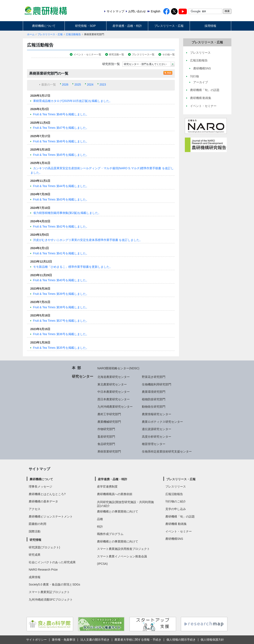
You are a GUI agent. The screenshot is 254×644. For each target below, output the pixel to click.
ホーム (31, 34)
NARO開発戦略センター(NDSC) (118, 368)
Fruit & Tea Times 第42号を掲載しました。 (61, 226)
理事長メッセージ (40, 487)
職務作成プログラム (110, 534)
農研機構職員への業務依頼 (115, 494)
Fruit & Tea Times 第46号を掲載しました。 (61, 141)
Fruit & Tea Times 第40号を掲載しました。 (61, 280)
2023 (103, 85)
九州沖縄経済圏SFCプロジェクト (51, 600)
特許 (100, 527)
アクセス (35, 509)
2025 (78, 85)
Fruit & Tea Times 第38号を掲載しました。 (61, 307)
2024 (90, 85)
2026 (65, 85)
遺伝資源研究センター (157, 429)
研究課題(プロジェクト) (44, 547)
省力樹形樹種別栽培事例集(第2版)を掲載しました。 (67, 213)
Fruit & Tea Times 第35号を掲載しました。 (61, 348)
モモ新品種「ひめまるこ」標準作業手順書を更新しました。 (73, 267)
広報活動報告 (73, 34)
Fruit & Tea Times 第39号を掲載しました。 (61, 294)
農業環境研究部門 (154, 392)
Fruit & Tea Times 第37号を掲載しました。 (61, 321)
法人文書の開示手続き (95, 640)
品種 (100, 519)
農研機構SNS (174, 539)
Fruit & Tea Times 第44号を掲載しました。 (61, 186)
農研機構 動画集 (176, 524)
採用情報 (210, 26)
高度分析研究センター (157, 437)
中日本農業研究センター (114, 392)
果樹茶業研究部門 (109, 451)
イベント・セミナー (179, 531)
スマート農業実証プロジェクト (49, 592)
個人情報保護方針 (212, 640)
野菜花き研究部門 (154, 377)
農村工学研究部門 (109, 414)
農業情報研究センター (157, 414)
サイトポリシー (36, 640)
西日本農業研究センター (114, 399)
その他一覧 (168, 55)
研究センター (83, 376)
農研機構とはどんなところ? (47, 494)
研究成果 (35, 555)
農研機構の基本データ (43, 501)
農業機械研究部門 (109, 422)
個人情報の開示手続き (181, 640)
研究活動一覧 (117, 55)
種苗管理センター (154, 444)
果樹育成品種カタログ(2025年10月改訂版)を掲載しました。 (73, 101)
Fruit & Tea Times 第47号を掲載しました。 (61, 128)
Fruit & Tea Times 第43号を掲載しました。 (61, 199)
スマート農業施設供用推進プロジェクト (123, 549)
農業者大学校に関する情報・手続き (138, 640)
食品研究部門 (106, 444)
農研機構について (44, 26)
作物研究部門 (106, 429)
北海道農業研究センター (114, 377)
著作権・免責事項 (63, 640)
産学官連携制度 (107, 487)
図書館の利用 (38, 524)
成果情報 (35, 577)
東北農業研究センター (112, 384)
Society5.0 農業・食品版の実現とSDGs (54, 584)
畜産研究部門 (106, 437)
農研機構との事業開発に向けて (118, 511)
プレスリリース (176, 487)
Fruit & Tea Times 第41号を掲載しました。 (61, 253)
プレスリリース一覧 (143, 55)
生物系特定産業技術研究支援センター (167, 451)
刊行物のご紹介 (176, 501)
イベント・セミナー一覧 (87, 55)
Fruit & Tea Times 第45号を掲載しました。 (61, 155)
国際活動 (35, 531)
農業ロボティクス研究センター (162, 422)
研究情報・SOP (85, 26)
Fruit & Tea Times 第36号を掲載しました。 (61, 334)
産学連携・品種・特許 (127, 26)
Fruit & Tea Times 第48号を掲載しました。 (61, 114)
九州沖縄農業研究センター (115, 407)
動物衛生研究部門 (154, 407)
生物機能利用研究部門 (157, 384)
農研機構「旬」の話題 (180, 517)
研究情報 (35, 540)
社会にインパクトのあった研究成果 (52, 562)
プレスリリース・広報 (169, 26)
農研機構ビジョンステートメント (51, 517)
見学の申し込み (176, 509)
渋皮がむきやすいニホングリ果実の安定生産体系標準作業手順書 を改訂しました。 (88, 240)
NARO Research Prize (43, 570)
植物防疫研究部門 (154, 399)
